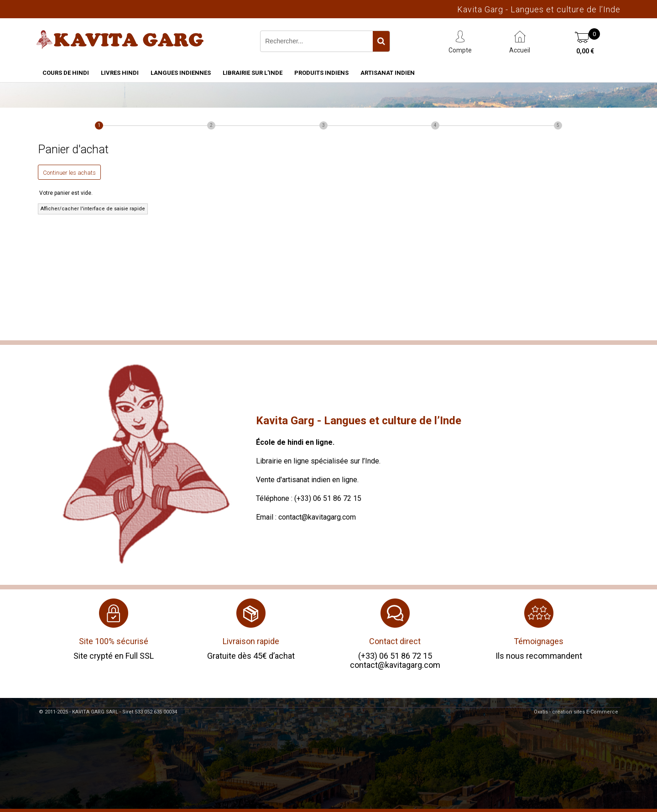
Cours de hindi (66, 73)
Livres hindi (120, 73)
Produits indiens (321, 73)
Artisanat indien (388, 73)
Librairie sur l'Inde (253, 73)
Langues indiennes (181, 73)
